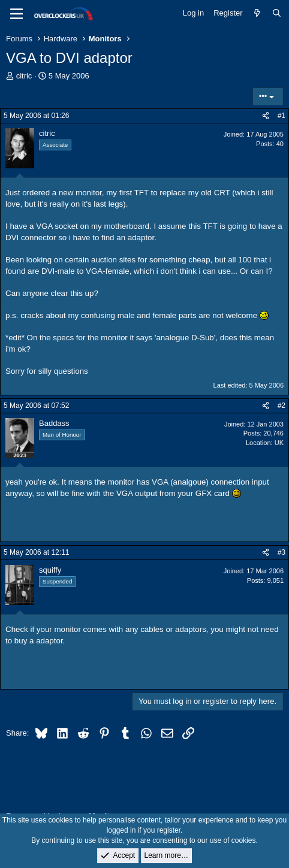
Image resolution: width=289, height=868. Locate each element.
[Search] (277, 13)
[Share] (266, 116)
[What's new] (258, 13)
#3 (282, 552)
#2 (282, 406)
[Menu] (16, 14)
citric (24, 76)
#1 (282, 116)
